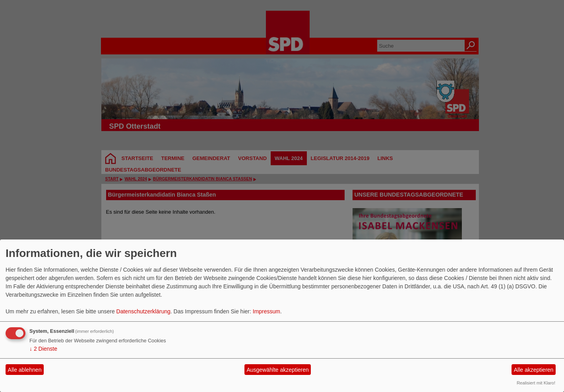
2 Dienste (43, 349)
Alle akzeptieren (534, 370)
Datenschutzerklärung (143, 311)
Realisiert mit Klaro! (536, 383)
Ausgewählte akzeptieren (277, 370)
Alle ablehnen (25, 370)
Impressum (266, 311)
